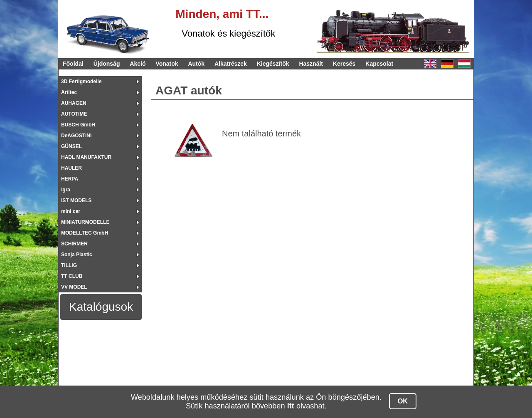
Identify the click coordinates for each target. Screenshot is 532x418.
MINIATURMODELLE (85, 222)
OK (403, 401)
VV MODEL (74, 287)
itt (291, 406)
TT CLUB (72, 276)
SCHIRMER (74, 244)
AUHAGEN (74, 103)
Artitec (69, 92)
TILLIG (69, 265)
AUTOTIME (74, 114)
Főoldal (73, 64)
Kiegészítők (273, 64)
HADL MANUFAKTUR (86, 157)
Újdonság (107, 64)
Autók (196, 64)
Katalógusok (101, 307)
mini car (71, 211)
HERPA (70, 179)
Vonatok (167, 64)
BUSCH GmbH (78, 125)
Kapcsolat (379, 64)
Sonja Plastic (77, 255)
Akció (138, 64)
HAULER (71, 168)
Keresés (344, 64)
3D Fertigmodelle (81, 82)
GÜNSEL (71, 146)
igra (66, 190)
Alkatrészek (231, 64)
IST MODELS (76, 200)
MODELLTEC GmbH (85, 233)
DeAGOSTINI (76, 136)
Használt (311, 64)
